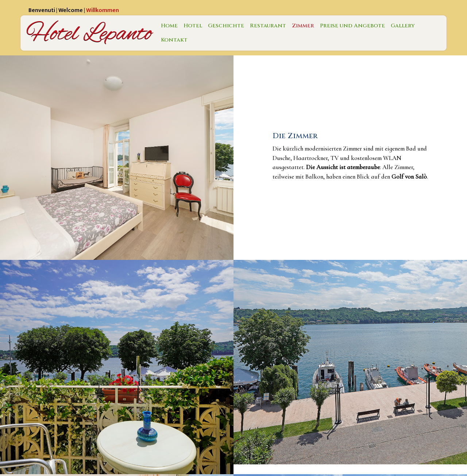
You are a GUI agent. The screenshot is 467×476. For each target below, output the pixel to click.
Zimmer (303, 26)
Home (169, 26)
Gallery (403, 26)
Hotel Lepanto (89, 33)
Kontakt (174, 40)
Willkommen (103, 10)
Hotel (193, 26)
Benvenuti (42, 10)
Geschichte (226, 26)
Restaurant (268, 26)
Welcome (71, 10)
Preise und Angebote (352, 26)
